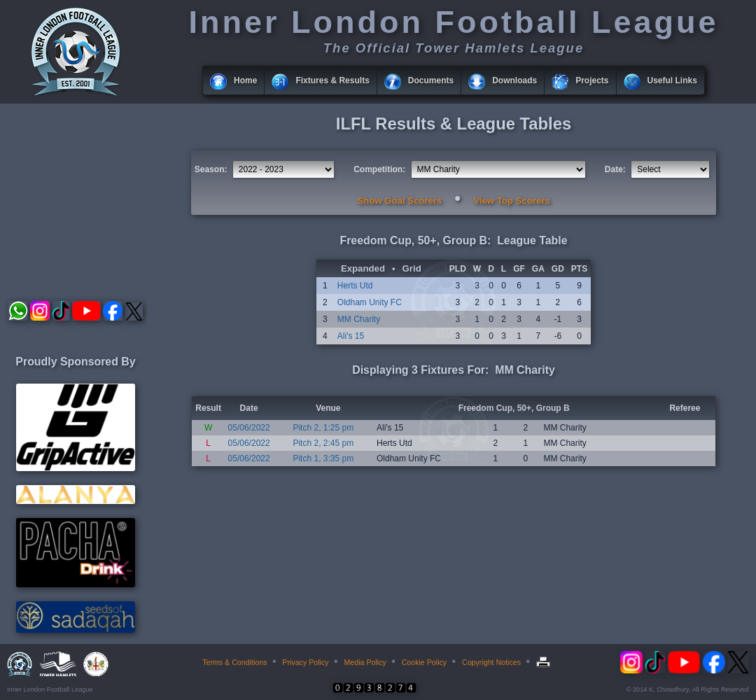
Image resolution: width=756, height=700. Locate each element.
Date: (615, 169)
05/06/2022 (249, 428)
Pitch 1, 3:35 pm (323, 458)
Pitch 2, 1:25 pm (323, 428)
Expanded (363, 268)
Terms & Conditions (234, 662)
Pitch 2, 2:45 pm (323, 443)
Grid (412, 268)
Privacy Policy (305, 662)
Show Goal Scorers (399, 201)
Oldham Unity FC (370, 302)
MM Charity (359, 319)
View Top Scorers (511, 201)
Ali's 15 (351, 336)
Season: (211, 169)
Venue (328, 408)
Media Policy (365, 662)
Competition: (379, 169)
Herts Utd (355, 286)
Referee (685, 408)
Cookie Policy (425, 662)
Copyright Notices (491, 662)
